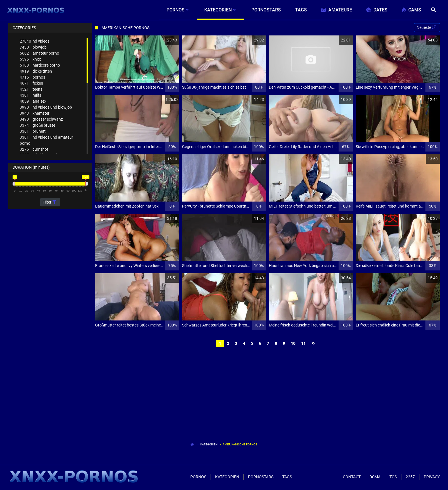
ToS (393, 477)
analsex (33, 101)
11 (303, 343)
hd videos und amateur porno (46, 140)
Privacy (432, 477)
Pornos (198, 477)
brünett (33, 131)
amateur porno (39, 53)
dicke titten (36, 71)
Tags (287, 477)
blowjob (33, 47)
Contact (352, 477)
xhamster (35, 113)
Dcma (375, 477)
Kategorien (209, 444)
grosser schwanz (41, 119)
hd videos (35, 41)
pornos (32, 77)
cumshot (34, 149)
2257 (410, 477)
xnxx (30, 59)
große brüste (37, 125)
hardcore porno (40, 65)
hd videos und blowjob (46, 107)
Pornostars (261, 477)
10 (293, 343)
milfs (30, 95)
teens (31, 89)
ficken (31, 83)
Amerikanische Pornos (240, 444)
